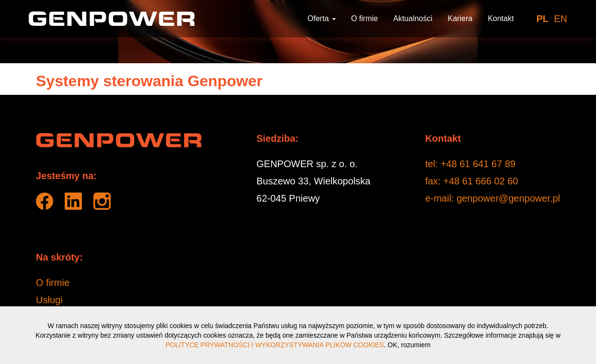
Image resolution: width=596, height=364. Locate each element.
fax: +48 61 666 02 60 (471, 181)
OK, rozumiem (409, 345)
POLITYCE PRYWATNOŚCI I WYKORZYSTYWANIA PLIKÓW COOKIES (275, 345)
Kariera (460, 18)
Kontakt (501, 18)
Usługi (49, 300)
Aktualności (413, 18)
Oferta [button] (322, 18)
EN (561, 19)
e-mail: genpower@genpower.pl (493, 198)
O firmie (365, 18)
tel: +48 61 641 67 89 (470, 164)
